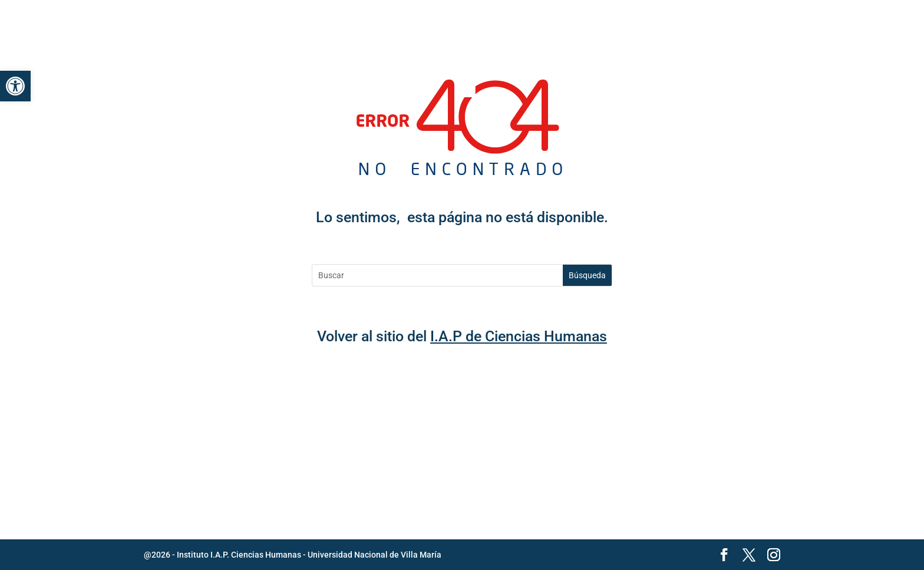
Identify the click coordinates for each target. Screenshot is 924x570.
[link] (15, 86)
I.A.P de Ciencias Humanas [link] (519, 336)
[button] (771, 24)
